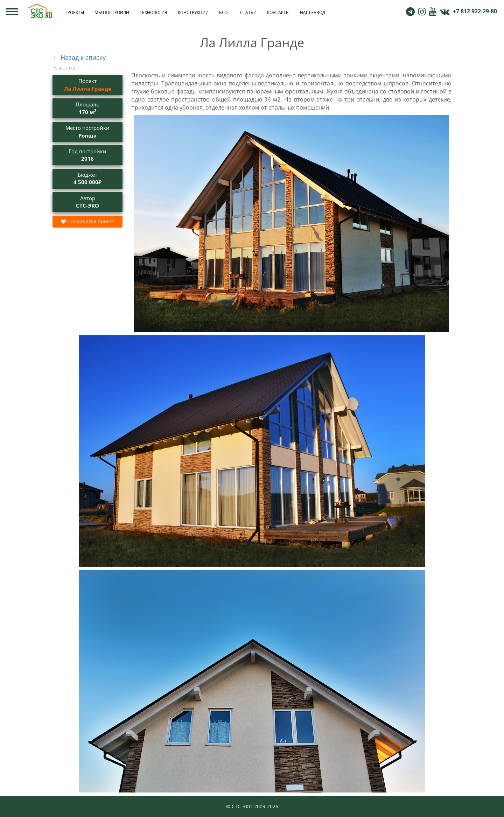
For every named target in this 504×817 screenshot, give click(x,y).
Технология (153, 12)
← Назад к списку (79, 57)
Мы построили (112, 12)
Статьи (248, 12)
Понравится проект (88, 221)
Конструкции (193, 12)
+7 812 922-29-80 (475, 11)
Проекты (74, 12)
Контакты (278, 12)
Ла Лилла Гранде (88, 89)
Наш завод (313, 12)
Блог (224, 12)
